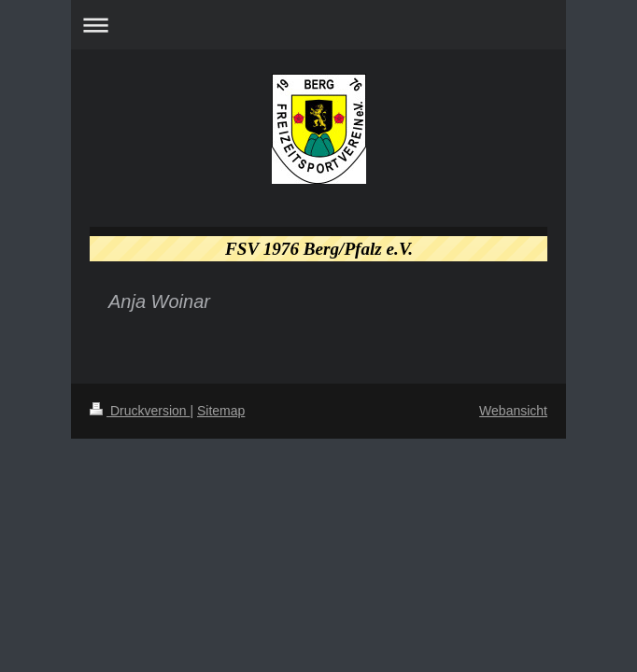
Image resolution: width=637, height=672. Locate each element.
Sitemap (221, 411)
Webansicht (513, 411)
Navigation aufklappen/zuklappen (318, 25)
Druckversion (140, 411)
